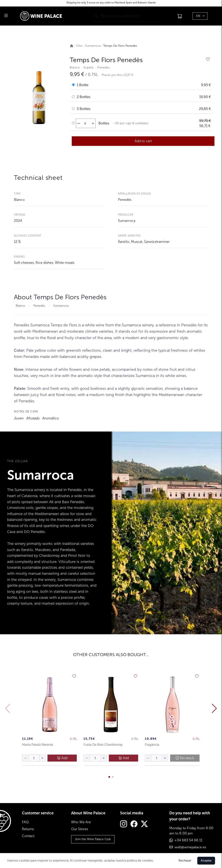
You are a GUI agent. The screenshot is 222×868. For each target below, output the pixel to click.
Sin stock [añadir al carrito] (185, 758)
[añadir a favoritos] (208, 59)
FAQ (25, 822)
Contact (28, 836)
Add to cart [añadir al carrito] (143, 141)
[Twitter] (144, 824)
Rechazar (185, 861)
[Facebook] (134, 824)
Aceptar (206, 861)
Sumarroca (127, 221)
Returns (28, 829)
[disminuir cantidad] (79, 123)
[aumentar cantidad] (93, 123)
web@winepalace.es (190, 847)
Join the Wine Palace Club (93, 839)
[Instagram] (124, 824)
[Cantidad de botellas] (85, 123)
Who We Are (81, 822)
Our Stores (80, 829)
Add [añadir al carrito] (62, 758)
